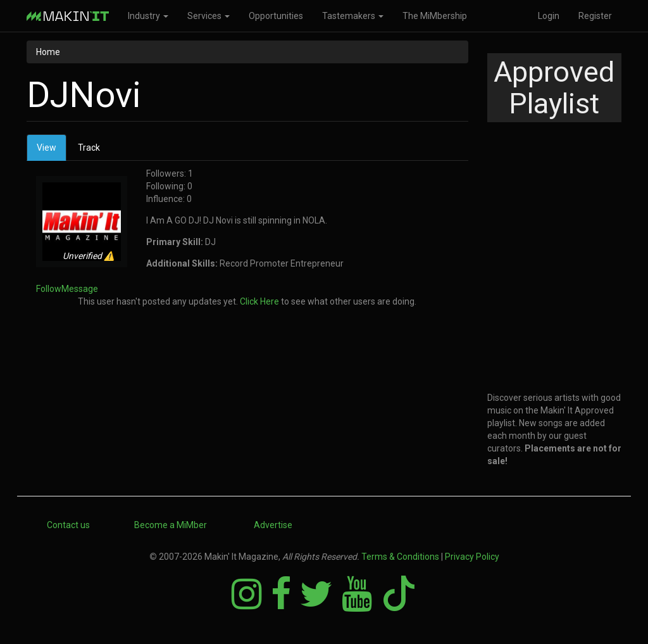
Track (89, 148)
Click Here (259, 301)
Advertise (273, 525)
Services (209, 16)
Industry (148, 16)
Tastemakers (353, 16)
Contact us (68, 525)
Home (48, 52)
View (52, 151)
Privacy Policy (472, 557)
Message (80, 289)
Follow (49, 289)
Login (549, 16)
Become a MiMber (171, 525)
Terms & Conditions (400, 557)
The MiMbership (435, 16)
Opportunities (276, 16)
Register (595, 16)
